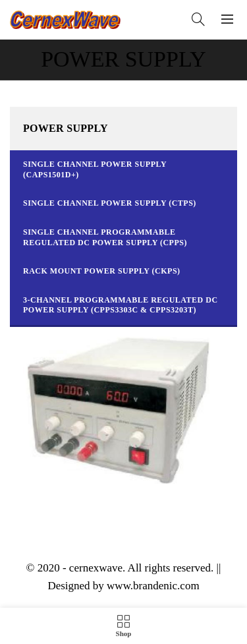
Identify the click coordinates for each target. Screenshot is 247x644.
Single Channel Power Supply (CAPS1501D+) (95, 169)
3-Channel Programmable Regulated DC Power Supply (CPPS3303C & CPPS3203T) (121, 305)
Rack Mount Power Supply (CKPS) (102, 271)
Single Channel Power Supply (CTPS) (110, 203)
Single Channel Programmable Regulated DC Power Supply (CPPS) (105, 237)
